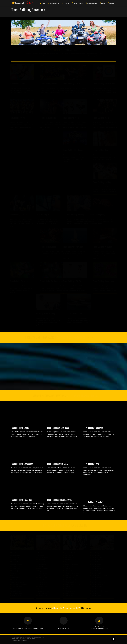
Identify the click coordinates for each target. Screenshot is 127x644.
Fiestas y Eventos (77, 3)
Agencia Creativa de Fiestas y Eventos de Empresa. (23, 639)
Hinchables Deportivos (61, 14)
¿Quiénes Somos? (54, 3)
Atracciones (39, 14)
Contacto (111, 3)
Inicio (43, 3)
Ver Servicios (100, 379)
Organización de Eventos (29, 14)
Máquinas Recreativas (49, 14)
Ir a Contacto (93, 337)
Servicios (66, 3)
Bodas (102, 3)
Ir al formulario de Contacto (100, 385)
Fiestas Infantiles (92, 3)
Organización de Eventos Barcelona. (20, 640)
